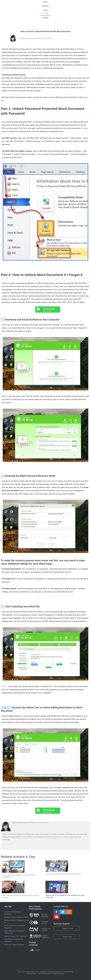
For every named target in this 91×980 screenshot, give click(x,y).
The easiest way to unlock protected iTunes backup (63, 874)
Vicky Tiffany (30, 38)
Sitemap (51, 972)
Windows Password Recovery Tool (16, 917)
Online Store (68, 937)
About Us (21, 972)
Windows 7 (46, 822)
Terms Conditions (41, 972)
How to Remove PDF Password (15, 936)
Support (45, 18)
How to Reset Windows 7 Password (13, 913)
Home (45, 2)
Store (46, 10)
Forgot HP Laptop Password (14, 945)
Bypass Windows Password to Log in (16, 921)
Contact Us (58, 972)
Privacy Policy (30, 972)
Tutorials (45, 13)
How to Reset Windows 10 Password (14, 940)
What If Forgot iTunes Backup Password (15, 927)
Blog (71, 972)
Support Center (68, 928)
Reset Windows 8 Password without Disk (14, 932)
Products (45, 6)
